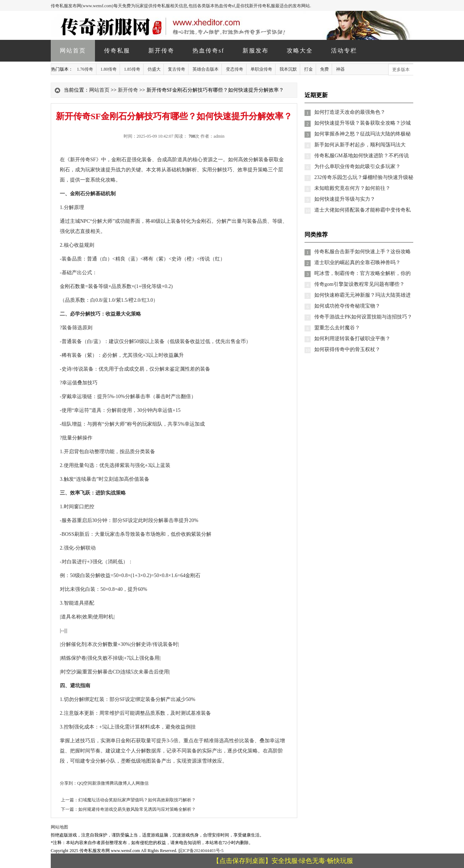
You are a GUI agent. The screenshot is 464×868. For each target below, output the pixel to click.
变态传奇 (235, 69)
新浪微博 (101, 783)
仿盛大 (154, 69)
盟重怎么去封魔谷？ (337, 328)
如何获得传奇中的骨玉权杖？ (347, 349)
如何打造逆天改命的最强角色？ (350, 112)
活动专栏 (344, 51)
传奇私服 (117, 51)
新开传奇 (161, 51)
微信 (144, 783)
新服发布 (256, 51)
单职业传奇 (261, 69)
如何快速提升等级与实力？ (345, 199)
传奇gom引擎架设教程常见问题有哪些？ (359, 284)
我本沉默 (288, 69)
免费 (324, 69)
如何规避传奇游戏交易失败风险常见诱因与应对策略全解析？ (137, 809)
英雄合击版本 (206, 69)
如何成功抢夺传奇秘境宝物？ (347, 306)
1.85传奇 (132, 69)
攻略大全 (300, 51)
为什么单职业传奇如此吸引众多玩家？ (357, 166)
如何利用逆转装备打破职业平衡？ (352, 339)
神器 (340, 69)
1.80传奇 (109, 69)
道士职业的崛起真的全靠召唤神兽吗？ (357, 262)
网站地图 (59, 827)
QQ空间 (85, 783)
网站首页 (73, 51)
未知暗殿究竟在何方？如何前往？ (352, 188)
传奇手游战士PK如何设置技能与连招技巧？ (363, 317)
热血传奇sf (208, 51)
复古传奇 (177, 69)
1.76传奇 (85, 69)
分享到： (69, 783)
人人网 (133, 783)
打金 (308, 69)
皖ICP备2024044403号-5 (201, 851)
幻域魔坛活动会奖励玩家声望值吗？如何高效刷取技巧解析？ (137, 800)
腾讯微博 (118, 783)
